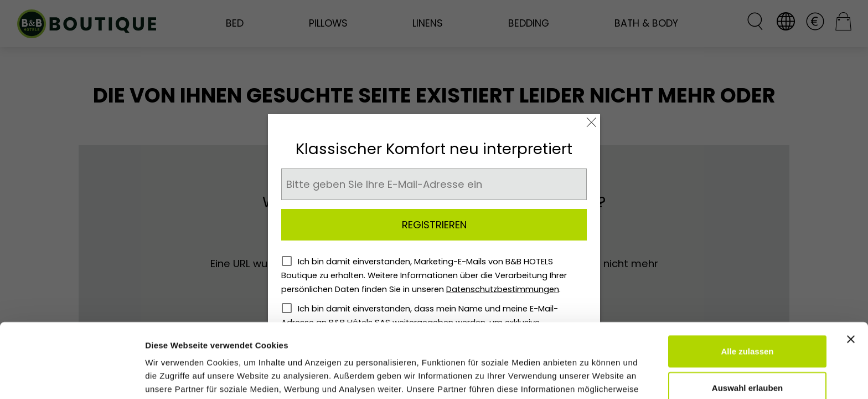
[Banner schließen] (851, 265)
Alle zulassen (747, 277)
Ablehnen (747, 349)
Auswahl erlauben (747, 313)
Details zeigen (589, 377)
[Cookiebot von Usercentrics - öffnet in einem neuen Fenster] (72, 377)
